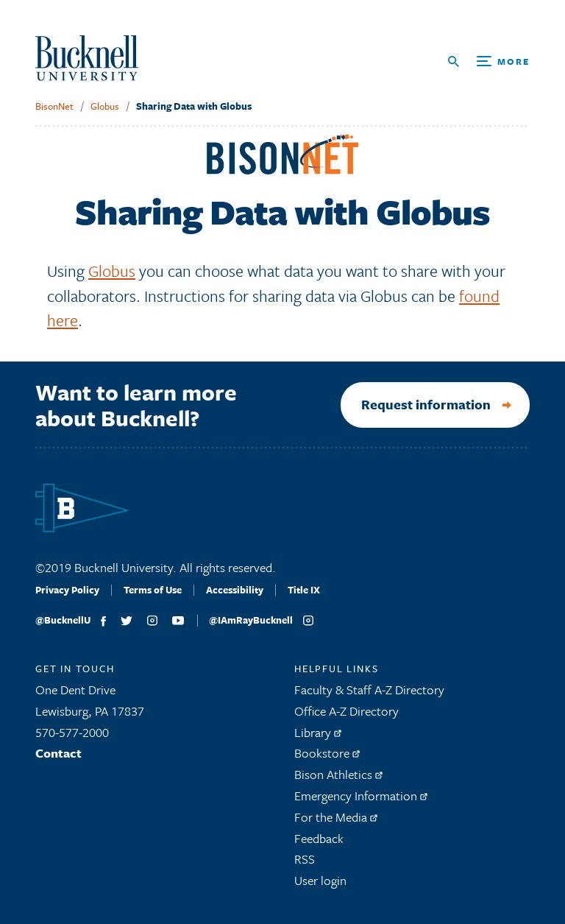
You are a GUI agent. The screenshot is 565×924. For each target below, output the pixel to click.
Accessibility (235, 590)
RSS (305, 859)
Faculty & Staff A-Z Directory (369, 690)
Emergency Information (361, 796)
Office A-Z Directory (347, 711)
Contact (58, 753)
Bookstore (327, 753)
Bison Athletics (338, 774)
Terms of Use (153, 590)
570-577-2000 (72, 732)
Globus (105, 106)
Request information (426, 404)
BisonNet (54, 106)
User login (320, 880)
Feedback (319, 838)
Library (318, 732)
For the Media (336, 817)
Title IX (304, 590)
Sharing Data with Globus (194, 106)
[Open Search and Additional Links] (489, 61)
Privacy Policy (67, 590)
